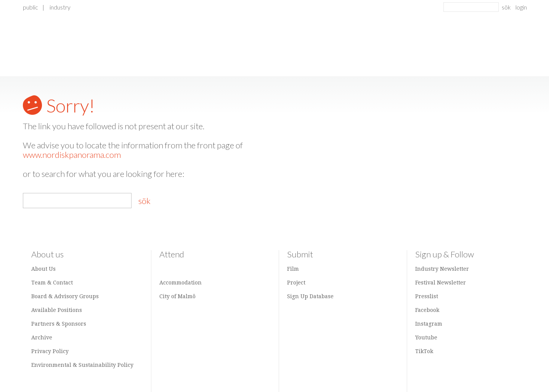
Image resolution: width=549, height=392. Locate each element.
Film (293, 269)
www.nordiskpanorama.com (72, 155)
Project (296, 283)
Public (30, 7)
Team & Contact (52, 283)
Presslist (427, 296)
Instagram (429, 324)
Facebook (427, 310)
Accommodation (181, 283)
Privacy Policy (50, 351)
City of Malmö (177, 296)
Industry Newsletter (442, 269)
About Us (43, 269)
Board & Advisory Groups (65, 296)
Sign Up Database (310, 296)
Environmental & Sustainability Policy (82, 365)
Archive (42, 337)
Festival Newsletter (441, 283)
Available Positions (57, 310)
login (521, 7)
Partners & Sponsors (59, 324)
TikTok (424, 351)
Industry (60, 7)
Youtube (426, 337)
